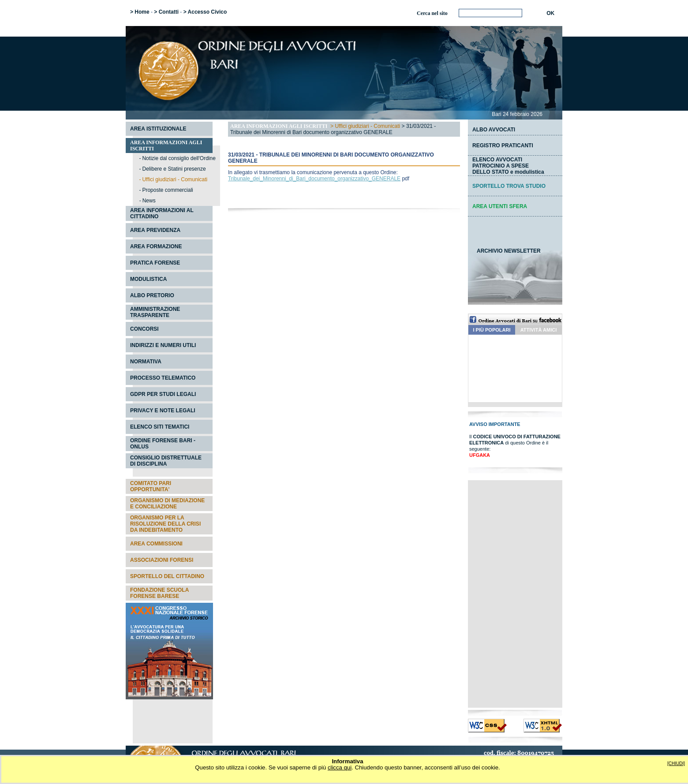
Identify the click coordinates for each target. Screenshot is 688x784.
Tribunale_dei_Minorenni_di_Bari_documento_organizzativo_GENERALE (314, 179)
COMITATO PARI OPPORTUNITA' (151, 486)
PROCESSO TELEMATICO (163, 378)
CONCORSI (144, 329)
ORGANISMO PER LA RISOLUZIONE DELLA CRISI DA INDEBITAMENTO (165, 524)
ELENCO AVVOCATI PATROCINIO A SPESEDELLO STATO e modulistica (508, 166)
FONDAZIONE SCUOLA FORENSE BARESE (159, 593)
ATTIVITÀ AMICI (539, 330)
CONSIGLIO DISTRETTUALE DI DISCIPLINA (166, 461)
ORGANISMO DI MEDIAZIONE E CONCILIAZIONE (167, 504)
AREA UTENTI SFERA (500, 206)
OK (550, 13)
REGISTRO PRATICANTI (503, 146)
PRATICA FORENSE (155, 263)
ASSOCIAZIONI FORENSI (162, 560)
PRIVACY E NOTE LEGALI (163, 411)
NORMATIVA (146, 362)
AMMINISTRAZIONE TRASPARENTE (155, 312)
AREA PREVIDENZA (155, 230)
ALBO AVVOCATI (494, 130)
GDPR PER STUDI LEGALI (163, 394)
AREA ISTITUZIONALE (158, 129)
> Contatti (166, 12)
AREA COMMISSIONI (156, 544)
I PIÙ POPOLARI (492, 330)
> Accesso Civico (205, 12)
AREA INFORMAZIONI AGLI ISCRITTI (279, 126)
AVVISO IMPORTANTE (495, 424)
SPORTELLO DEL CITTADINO (167, 576)
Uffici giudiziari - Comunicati (367, 126)
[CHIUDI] (676, 763)
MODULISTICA (148, 279)
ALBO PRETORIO (152, 295)
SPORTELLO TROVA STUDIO (509, 186)
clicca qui (340, 767)
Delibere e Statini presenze (174, 169)
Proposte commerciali (167, 190)
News (149, 201)
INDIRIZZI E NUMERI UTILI (163, 345)
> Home (140, 12)
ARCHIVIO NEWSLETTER (509, 251)
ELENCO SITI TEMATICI (160, 427)
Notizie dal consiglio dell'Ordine (179, 158)
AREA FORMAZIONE (156, 246)
